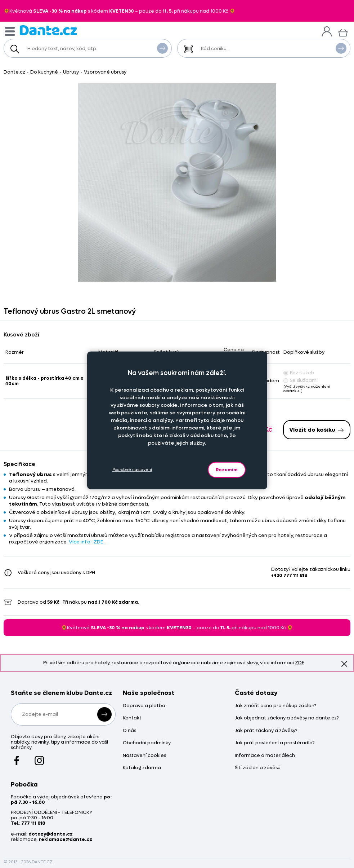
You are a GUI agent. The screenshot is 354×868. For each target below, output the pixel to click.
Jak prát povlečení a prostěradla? (275, 743)
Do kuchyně (44, 72)
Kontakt (132, 718)
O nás (129, 731)
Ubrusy (71, 72)
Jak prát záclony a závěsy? (266, 731)
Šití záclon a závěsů (258, 768)
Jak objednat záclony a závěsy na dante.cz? (287, 718)
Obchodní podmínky (147, 743)
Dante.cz (14, 72)
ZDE (300, 663)
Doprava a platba (144, 706)
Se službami (301, 380)
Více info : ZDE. (87, 542)
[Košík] (343, 32)
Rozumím (227, 469)
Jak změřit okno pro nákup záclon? (275, 706)
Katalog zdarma (142, 768)
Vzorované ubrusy (105, 72)
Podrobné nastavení (132, 470)
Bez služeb (299, 373)
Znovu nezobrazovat (344, 664)
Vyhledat (162, 48)
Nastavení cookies (144, 756)
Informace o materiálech (265, 756)
